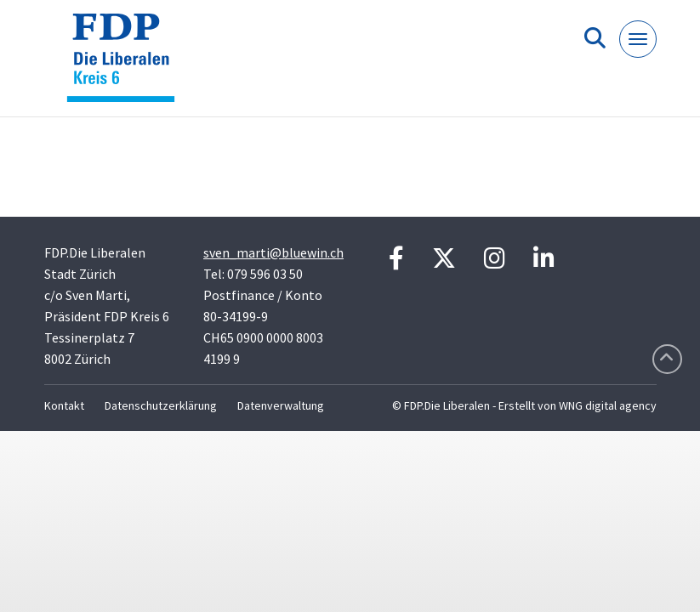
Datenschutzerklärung (161, 405)
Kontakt (64, 405)
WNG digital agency (608, 405)
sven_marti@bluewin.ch (273, 252)
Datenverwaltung (281, 405)
